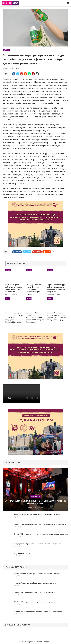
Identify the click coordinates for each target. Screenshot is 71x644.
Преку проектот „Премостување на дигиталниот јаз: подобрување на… (40, 544)
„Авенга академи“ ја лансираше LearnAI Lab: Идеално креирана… (38, 574)
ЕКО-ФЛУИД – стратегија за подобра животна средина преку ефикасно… (41, 534)
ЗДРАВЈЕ (6, 50)
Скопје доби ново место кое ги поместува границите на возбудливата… (40, 524)
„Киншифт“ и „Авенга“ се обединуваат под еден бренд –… (35, 583)
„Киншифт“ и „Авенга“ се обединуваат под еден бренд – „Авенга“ (38, 515)
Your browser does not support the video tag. (21, 394)
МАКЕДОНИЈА (36, 496)
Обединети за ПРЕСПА (22, 554)
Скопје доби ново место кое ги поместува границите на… (35, 593)
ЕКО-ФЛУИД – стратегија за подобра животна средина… (35, 602)
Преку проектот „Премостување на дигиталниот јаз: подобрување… (39, 611)
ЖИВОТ (8, 298)
